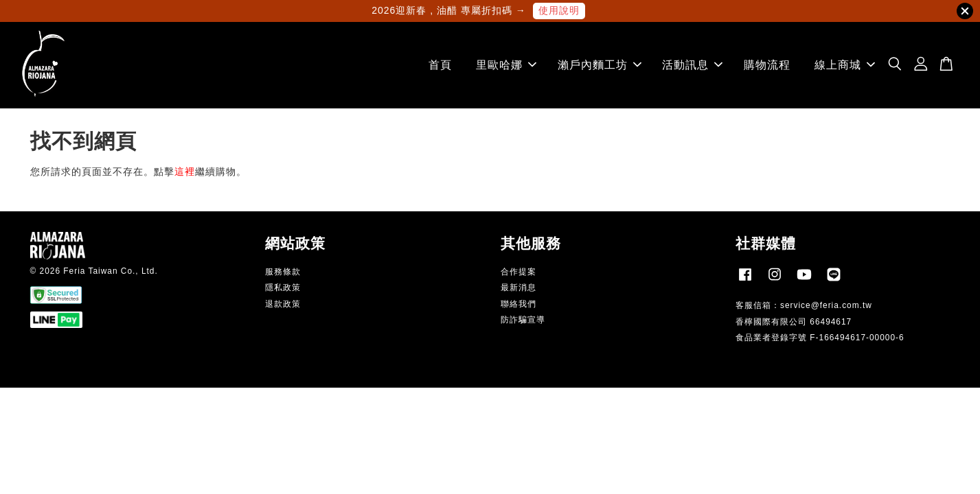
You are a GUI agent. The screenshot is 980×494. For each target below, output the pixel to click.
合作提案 (519, 272)
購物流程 (767, 65)
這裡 (185, 172)
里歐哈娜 (506, 65)
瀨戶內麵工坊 (600, 65)
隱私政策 (283, 287)
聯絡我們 (519, 304)
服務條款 (283, 272)
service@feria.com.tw (826, 305)
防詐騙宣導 (523, 320)
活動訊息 (692, 65)
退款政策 (283, 304)
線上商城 (845, 65)
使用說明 (559, 10)
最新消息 (519, 287)
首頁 (440, 65)
